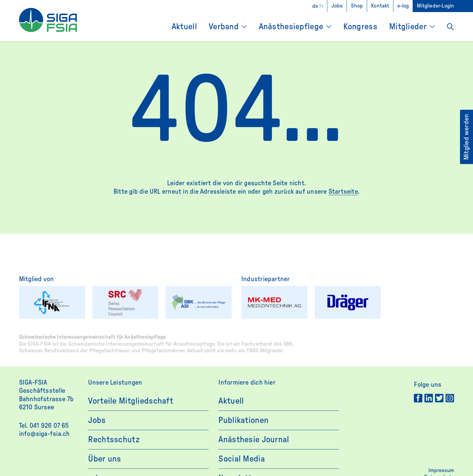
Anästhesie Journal (254, 440)
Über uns (105, 459)
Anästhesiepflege (291, 27)
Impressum (441, 471)
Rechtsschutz (114, 440)
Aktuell (184, 27)
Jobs (337, 6)
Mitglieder (408, 27)
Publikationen (243, 420)
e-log (403, 6)
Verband (224, 27)
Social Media (241, 459)
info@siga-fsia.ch (44, 434)
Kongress (360, 27)
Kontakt (380, 6)
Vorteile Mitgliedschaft (130, 401)
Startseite (343, 192)
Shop (357, 6)
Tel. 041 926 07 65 (44, 426)
